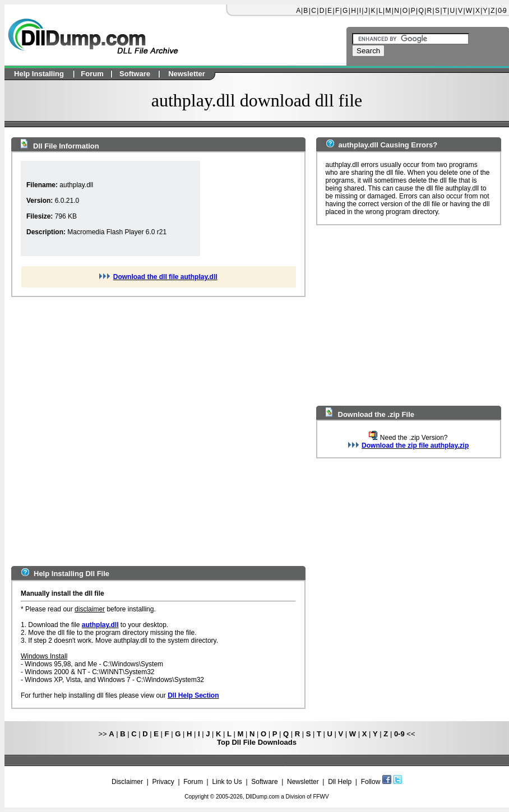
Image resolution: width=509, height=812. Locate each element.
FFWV (321, 797)
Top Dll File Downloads (257, 742)
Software (264, 782)
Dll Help (340, 782)
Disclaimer (127, 782)
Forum (193, 782)
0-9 (502, 11)
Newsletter (303, 782)
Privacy (163, 782)
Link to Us (227, 782)
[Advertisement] (127, 431)
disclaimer (90, 609)
